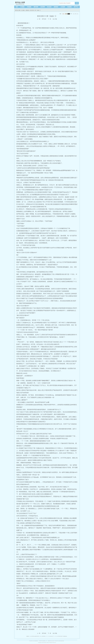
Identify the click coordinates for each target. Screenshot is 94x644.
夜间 (69, 14)
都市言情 (36, 7)
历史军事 (43, 7)
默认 (63, 14)
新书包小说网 (18, 10)
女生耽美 (63, 7)
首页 (17, 7)
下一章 (49, 19)
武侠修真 (29, 7)
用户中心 (76, 7)
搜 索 (77, 3)
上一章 (39, 19)
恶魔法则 (28, 10)
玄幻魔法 (22, 7)
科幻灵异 (49, 7)
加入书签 (55, 19)
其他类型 (69, 7)
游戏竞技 (56, 7)
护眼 (66, 14)
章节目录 (44, 19)
